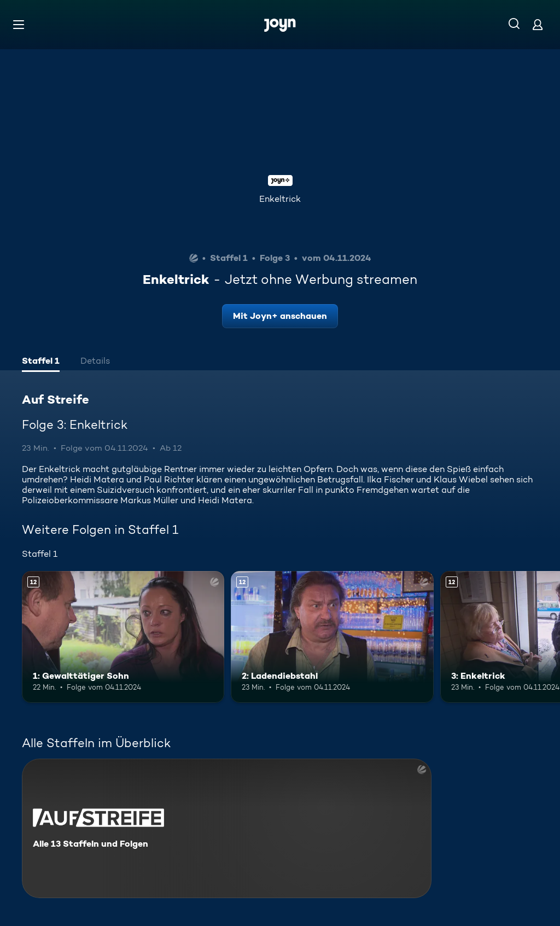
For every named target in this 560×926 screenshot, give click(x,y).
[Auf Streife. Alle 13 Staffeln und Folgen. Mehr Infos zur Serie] (227, 828)
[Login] (538, 24)
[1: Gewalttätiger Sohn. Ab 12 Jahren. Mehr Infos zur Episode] (123, 637)
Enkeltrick (280, 199)
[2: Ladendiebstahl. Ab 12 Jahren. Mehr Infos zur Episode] (332, 637)
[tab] (41, 362)
